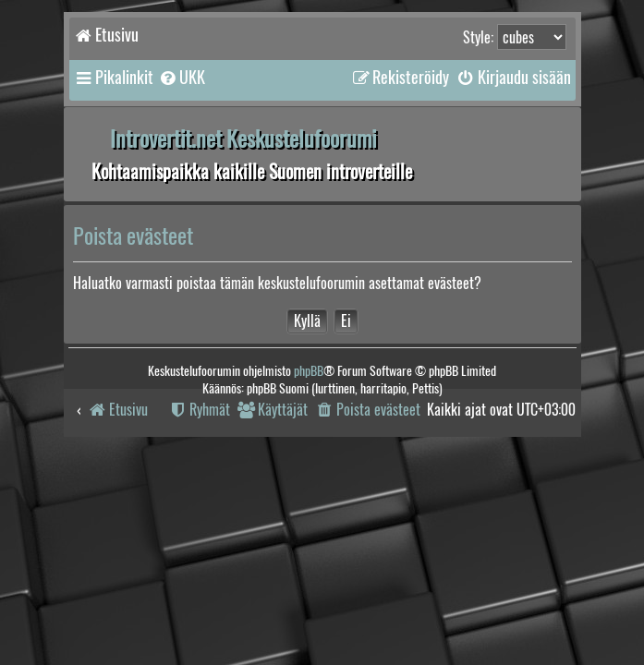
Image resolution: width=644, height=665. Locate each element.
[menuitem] (182, 78)
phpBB (309, 371)
